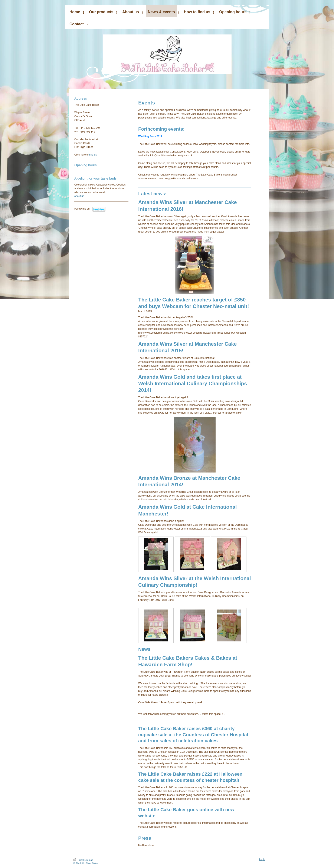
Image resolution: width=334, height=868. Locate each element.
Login (262, 859)
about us (79, 196)
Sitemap (89, 860)
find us (93, 155)
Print (78, 860)
